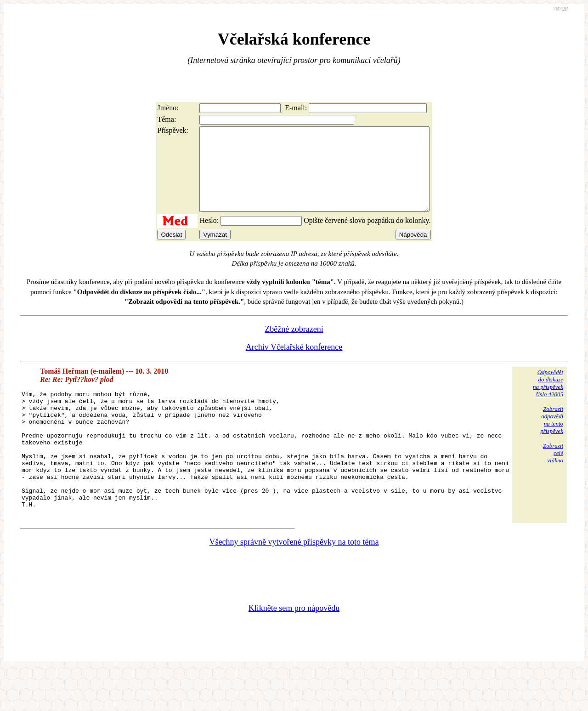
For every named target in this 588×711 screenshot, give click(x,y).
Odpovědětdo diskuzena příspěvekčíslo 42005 (548, 400)
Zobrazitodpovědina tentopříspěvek (552, 436)
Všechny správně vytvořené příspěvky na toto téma (294, 583)
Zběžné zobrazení (294, 346)
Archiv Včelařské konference (294, 364)
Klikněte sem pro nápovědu (294, 649)
